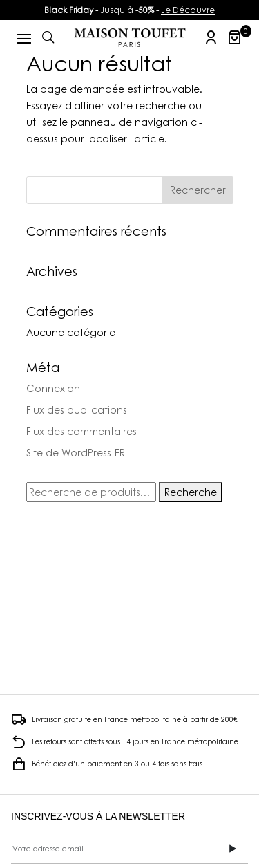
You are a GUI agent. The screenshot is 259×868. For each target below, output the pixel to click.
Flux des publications (77, 410)
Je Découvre (188, 10)
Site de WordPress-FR (76, 453)
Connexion (53, 388)
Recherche (191, 492)
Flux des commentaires (81, 431)
